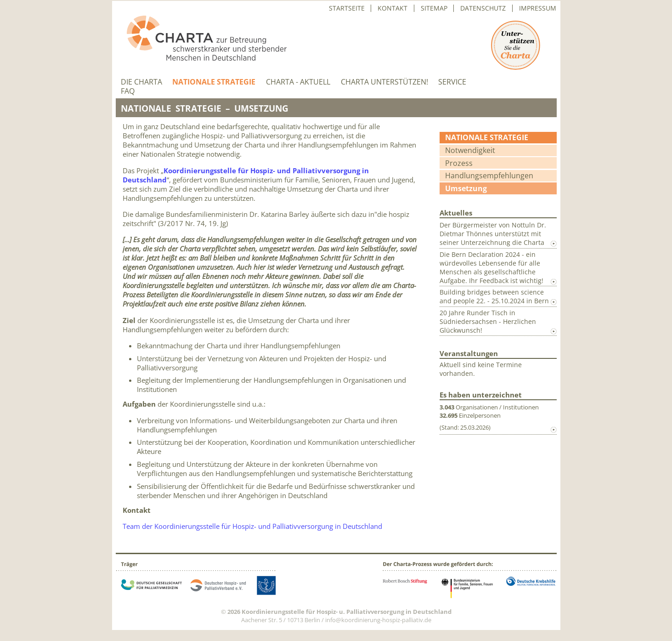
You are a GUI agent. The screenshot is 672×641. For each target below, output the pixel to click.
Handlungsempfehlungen (489, 176)
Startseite (347, 8)
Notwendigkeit (470, 150)
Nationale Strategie (214, 82)
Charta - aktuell (298, 82)
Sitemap (434, 8)
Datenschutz (483, 8)
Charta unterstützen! (384, 82)
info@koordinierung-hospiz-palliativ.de (378, 620)
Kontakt (392, 8)
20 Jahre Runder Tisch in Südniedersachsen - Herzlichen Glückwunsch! (488, 321)
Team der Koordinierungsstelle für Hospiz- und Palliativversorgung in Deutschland (253, 526)
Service (452, 82)
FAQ (128, 91)
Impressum (538, 8)
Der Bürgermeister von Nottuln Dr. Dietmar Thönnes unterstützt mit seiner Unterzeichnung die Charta (493, 234)
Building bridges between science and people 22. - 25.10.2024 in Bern (494, 296)
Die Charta (141, 82)
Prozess (459, 163)
